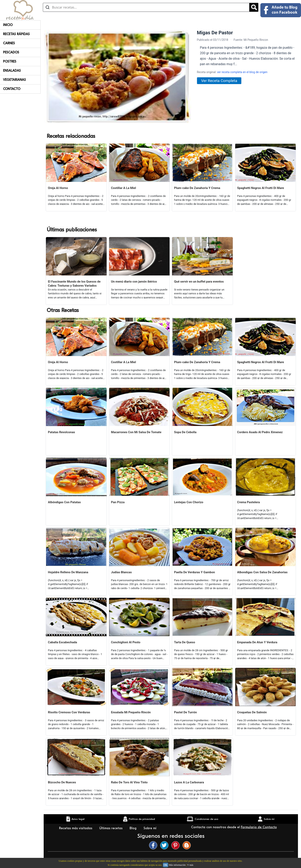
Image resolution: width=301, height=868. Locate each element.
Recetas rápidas (16, 34)
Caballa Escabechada (62, 642)
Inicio (8, 25)
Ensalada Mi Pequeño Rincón (131, 712)
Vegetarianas (14, 80)
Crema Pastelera (249, 502)
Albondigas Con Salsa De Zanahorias (262, 572)
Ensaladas (12, 71)
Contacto (12, 89)
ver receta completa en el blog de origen (242, 72)
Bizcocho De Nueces (62, 782)
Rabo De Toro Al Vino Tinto (129, 782)
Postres (10, 62)
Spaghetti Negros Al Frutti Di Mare (261, 188)
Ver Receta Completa (219, 81)
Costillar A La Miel (124, 188)
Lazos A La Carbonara (189, 782)
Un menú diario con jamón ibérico (134, 282)
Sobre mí (150, 828)
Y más (190, 865)
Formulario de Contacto (259, 827)
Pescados (11, 52)
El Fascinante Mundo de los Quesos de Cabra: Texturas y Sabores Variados (74, 284)
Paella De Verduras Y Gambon (194, 572)
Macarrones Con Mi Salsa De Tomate (136, 432)
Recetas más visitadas (76, 828)
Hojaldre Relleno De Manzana (68, 572)
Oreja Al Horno (58, 188)
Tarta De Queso (185, 642)
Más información (177, 865)
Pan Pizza (118, 502)
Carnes (9, 43)
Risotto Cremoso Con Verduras (69, 712)
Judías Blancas (121, 572)
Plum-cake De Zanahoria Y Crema (197, 188)
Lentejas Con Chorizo (189, 502)
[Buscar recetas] (146, 7)
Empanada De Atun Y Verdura (257, 642)
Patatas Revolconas (61, 432)
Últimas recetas (111, 828)
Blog (134, 828)
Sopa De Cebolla (185, 432)
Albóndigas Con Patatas (64, 502)
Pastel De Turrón (185, 712)
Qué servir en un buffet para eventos (199, 282)
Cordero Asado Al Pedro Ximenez (260, 432)
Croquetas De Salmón (252, 712)
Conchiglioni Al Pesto (126, 642)
